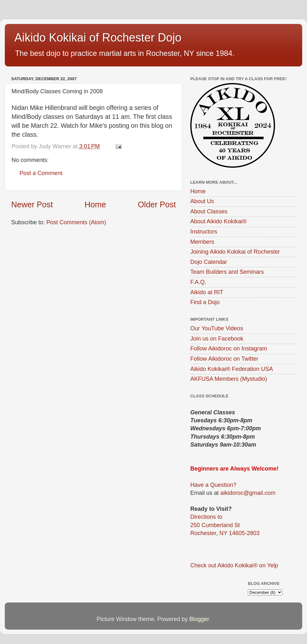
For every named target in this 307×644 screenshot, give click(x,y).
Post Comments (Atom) (76, 222)
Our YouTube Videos (217, 328)
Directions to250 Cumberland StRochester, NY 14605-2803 (225, 525)
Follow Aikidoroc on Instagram (229, 349)
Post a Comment (41, 173)
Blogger (199, 619)
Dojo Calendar (209, 262)
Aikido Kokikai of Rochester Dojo (98, 38)
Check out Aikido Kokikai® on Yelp (234, 565)
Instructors (204, 232)
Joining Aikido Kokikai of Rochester (235, 252)
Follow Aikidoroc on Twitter (224, 359)
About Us (202, 201)
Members (202, 242)
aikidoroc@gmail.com (248, 493)
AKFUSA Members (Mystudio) (229, 379)
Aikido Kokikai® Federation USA (232, 369)
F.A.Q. (198, 282)
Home (95, 204)
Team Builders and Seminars (227, 272)
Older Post (157, 204)
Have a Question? (213, 485)
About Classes (209, 211)
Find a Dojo (205, 302)
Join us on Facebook (217, 339)
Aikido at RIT (207, 292)
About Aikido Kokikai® (218, 221)
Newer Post (32, 204)
